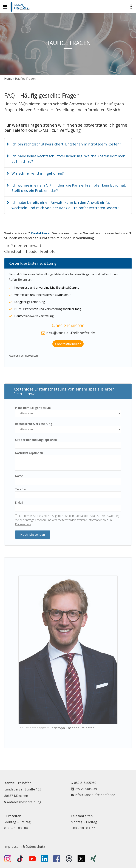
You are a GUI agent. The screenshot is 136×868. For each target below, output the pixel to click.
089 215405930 (70, 326)
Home (8, 79)
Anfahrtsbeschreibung (23, 802)
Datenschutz (23, 524)
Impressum (13, 846)
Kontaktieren (41, 233)
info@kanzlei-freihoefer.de (95, 795)
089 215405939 (86, 789)
